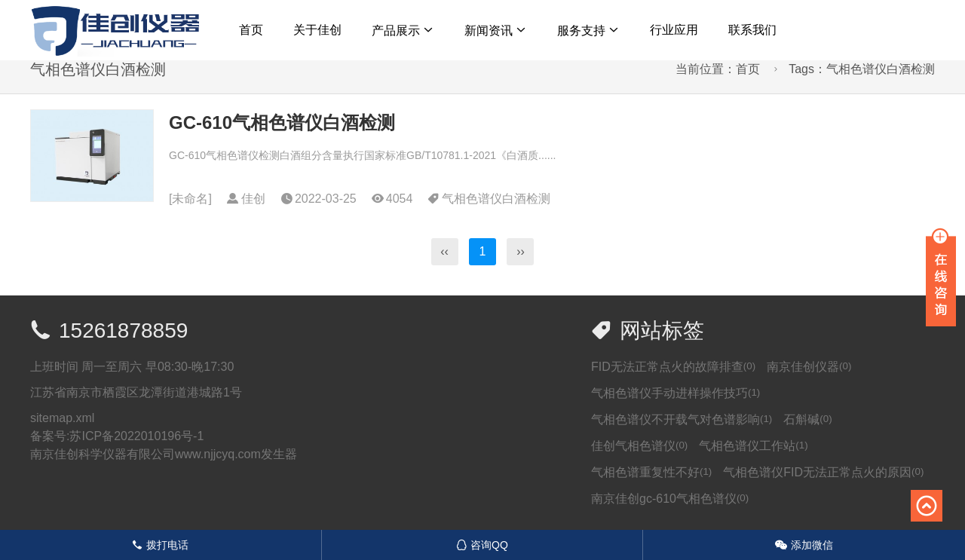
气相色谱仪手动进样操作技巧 (675, 393)
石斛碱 (807, 419)
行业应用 (674, 30)
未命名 (190, 199)
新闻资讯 (489, 30)
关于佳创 (317, 30)
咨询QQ (482, 545)
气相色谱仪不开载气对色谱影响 (682, 419)
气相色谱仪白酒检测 (496, 199)
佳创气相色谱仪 (639, 446)
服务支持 (581, 30)
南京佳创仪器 (809, 367)
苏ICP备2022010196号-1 (136, 436)
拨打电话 (160, 545)
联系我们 (752, 30)
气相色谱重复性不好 (651, 472)
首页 (251, 30)
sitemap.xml (62, 418)
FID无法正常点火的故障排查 (673, 367)
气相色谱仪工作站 (753, 446)
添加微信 (804, 545)
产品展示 (396, 30)
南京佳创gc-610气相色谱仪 (670, 499)
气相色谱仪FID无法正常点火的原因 (823, 472)
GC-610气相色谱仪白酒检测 (282, 122)
